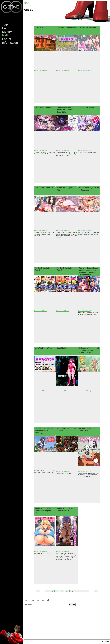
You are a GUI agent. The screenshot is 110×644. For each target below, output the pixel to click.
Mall (5, 35)
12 (81, 591)
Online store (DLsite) (41, 70)
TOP (5, 25)
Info (10, 43)
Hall (5, 28)
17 (96, 591)
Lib (7, 32)
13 (86, 591)
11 (76, 591)
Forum (7, 39)
